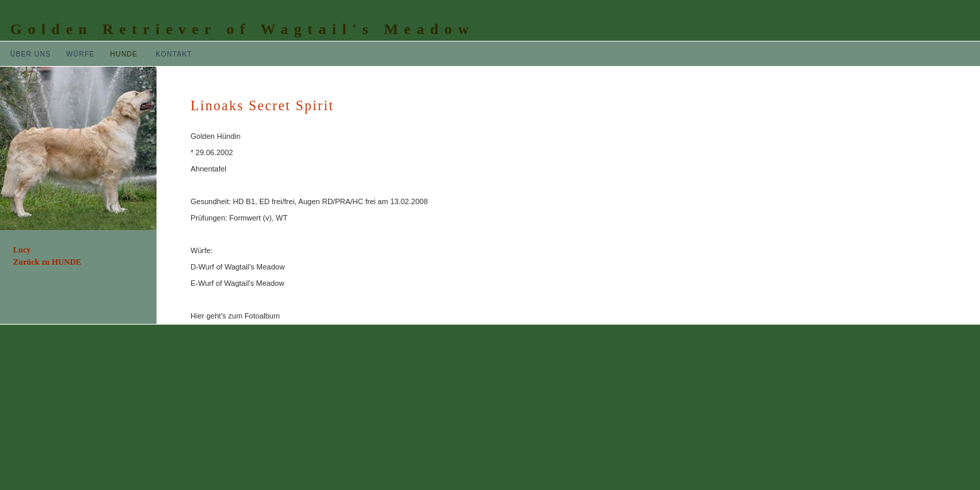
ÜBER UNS (31, 54)
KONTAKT (174, 54)
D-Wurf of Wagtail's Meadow (238, 267)
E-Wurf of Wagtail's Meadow (238, 283)
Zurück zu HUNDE (47, 262)
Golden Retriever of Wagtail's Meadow (243, 29)
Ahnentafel (209, 169)
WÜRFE (80, 54)
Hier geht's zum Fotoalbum (235, 316)
